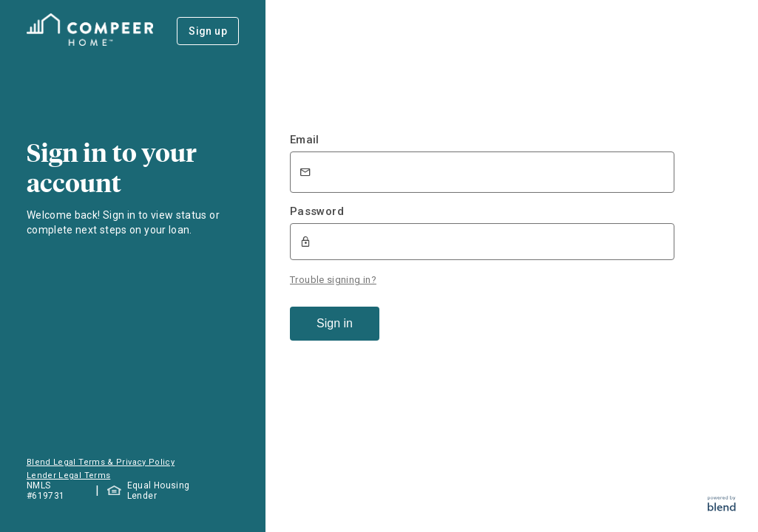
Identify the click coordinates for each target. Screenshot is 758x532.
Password (317, 211)
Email (305, 140)
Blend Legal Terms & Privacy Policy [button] (101, 462)
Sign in (335, 323)
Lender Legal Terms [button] (68, 475)
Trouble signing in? (333, 280)
